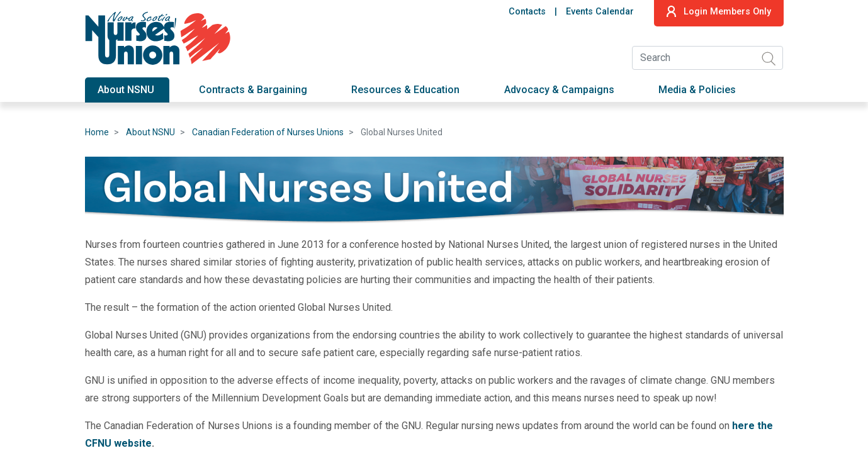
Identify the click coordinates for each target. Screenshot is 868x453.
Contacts (527, 12)
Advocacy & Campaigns (559, 90)
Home (97, 132)
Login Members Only (719, 11)
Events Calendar (600, 12)
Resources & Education (405, 90)
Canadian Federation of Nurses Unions (268, 132)
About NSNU (126, 90)
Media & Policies (697, 90)
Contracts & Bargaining (253, 90)
